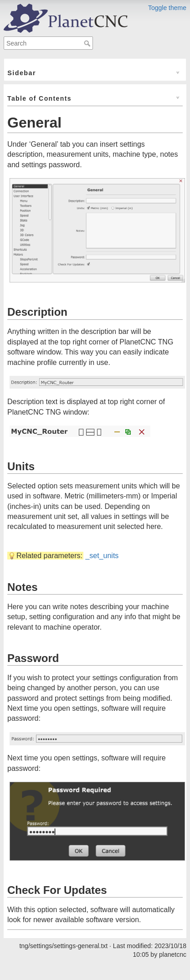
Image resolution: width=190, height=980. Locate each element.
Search (88, 43)
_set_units (102, 556)
